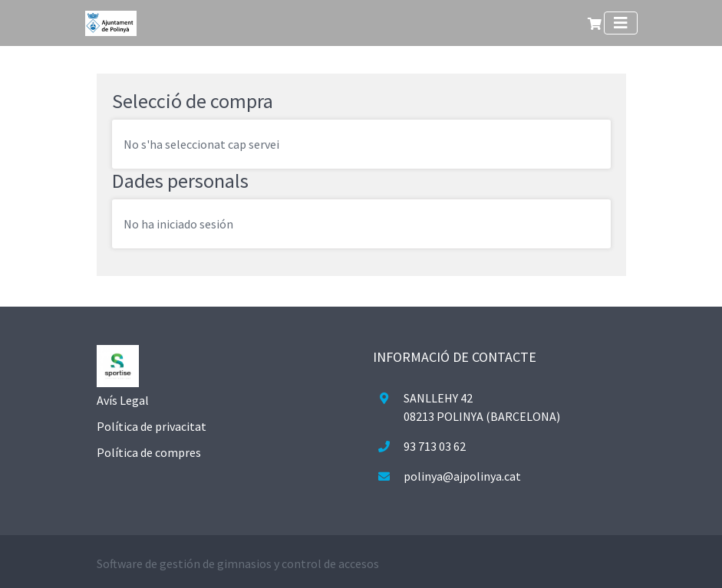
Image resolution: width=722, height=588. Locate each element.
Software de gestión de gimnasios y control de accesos (238, 563)
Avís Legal (123, 400)
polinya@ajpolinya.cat (462, 476)
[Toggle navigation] (621, 23)
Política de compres (149, 452)
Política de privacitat (152, 426)
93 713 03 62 (435, 446)
